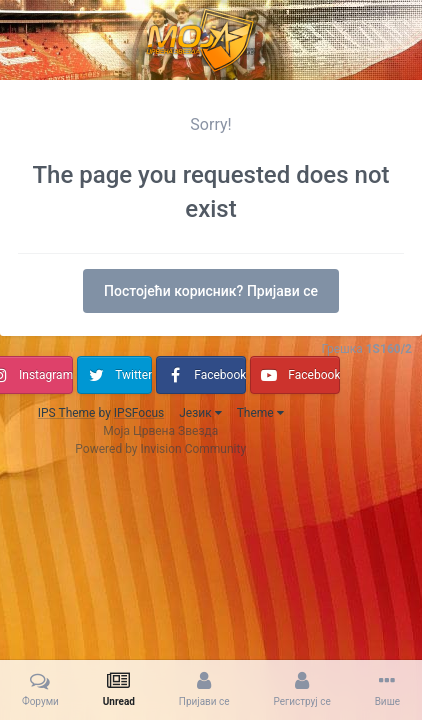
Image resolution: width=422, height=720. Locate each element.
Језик (200, 413)
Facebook (220, 375)
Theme (260, 413)
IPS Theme (67, 413)
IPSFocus (139, 413)
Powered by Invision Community (160, 449)
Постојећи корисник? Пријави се (211, 291)
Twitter (133, 375)
